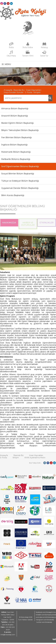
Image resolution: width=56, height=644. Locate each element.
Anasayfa (8, 90)
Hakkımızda (9, 223)
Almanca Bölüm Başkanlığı (15, 109)
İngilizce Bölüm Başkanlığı (14, 145)
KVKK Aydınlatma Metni (35, 458)
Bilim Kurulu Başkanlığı (13, 195)
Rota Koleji (4, 74)
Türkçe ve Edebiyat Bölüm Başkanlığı (20, 181)
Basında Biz (19, 90)
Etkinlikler (47, 223)
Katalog (44, 47)
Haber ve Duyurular (28, 224)
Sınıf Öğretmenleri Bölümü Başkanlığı (17, 76)
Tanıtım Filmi (28, 56)
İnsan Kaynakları (34, 90)
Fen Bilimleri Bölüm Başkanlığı (16, 137)
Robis (11, 47)
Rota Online (28, 47)
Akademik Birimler (19, 74)
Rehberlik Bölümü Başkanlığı (16, 159)
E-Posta (28, 92)
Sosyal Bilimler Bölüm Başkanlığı (18, 174)
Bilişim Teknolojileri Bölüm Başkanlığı (20, 130)
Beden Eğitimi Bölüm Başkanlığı (17, 123)
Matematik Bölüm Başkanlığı (16, 152)
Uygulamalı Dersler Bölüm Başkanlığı (20, 188)
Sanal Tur (44, 56)
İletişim (37, 92)
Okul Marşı (11, 56)
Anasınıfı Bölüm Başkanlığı (15, 116)
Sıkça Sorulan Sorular (14, 92)
